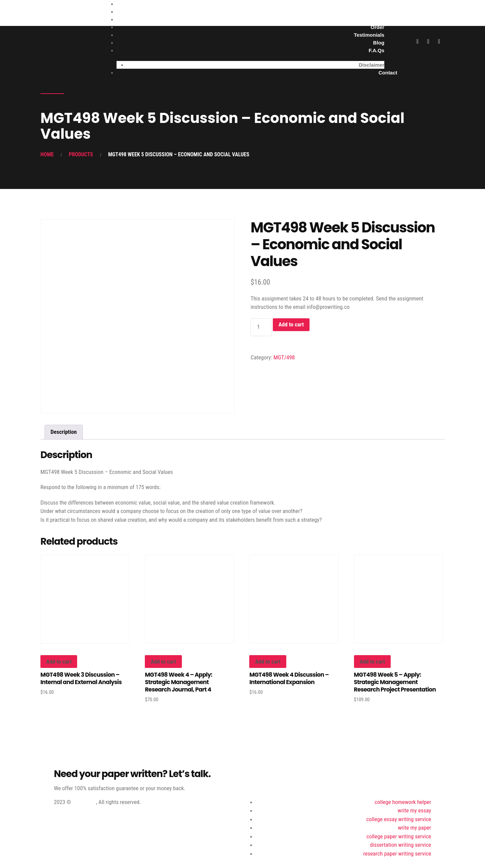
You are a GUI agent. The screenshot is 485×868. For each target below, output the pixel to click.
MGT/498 (284, 357)
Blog (379, 43)
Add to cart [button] (59, 662)
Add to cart (291, 324)
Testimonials (369, 35)
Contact (388, 73)
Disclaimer (371, 65)
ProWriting (84, 802)
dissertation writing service (400, 845)
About (377, 19)
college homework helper (403, 802)
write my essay (414, 810)
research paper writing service (397, 854)
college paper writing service (399, 836)
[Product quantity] (261, 327)
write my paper (414, 828)
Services (374, 12)
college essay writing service (399, 819)
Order (377, 27)
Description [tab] (64, 432)
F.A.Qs (376, 50)
